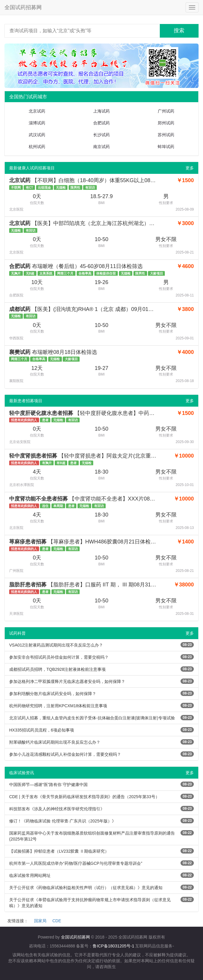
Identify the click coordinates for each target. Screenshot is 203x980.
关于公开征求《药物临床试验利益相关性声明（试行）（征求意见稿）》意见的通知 (86, 888)
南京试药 (101, 147)
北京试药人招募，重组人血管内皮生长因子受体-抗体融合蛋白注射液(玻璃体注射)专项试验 (92, 718)
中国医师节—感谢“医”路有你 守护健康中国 (48, 785)
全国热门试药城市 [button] (28, 97)
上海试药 (101, 111)
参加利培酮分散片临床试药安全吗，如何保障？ (53, 694)
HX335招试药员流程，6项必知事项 (42, 730)
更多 (190, 168)
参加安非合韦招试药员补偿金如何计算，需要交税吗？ (59, 657)
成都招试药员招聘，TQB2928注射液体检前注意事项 (57, 669)
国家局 (40, 921)
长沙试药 (101, 135)
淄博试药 (37, 123)
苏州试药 (166, 135)
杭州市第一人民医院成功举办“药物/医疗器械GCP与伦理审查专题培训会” (76, 863)
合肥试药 (101, 123)
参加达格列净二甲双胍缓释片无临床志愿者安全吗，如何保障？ (67, 681)
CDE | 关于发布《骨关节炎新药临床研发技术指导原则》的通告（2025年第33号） (84, 797)
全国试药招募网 (23, 7)
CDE (57, 921)
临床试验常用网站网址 (30, 875)
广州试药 (166, 111)
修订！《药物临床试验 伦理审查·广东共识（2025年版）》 (63, 821)
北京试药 (37, 111)
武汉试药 (37, 135)
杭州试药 (37, 147)
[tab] (101, 97)
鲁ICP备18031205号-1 (113, 946)
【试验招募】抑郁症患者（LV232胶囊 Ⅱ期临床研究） (59, 851)
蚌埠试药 (166, 147)
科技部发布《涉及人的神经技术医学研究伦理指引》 (57, 809)
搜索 (179, 31)
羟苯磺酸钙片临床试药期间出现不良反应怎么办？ (55, 742)
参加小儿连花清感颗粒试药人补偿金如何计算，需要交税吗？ (65, 754)
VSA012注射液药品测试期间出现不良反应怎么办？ (56, 645)
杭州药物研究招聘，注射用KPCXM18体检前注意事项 (58, 706)
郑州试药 (166, 123)
